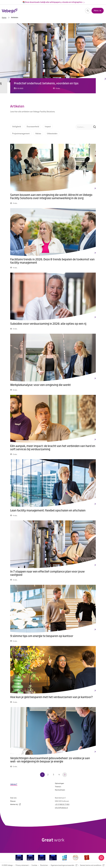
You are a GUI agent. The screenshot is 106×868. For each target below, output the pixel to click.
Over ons (13, 798)
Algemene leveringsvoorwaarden (64, 865)
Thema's (58, 787)
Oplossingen (59, 783)
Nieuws (13, 801)
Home (4, 18)
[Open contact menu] (101, 858)
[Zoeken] (88, 11)
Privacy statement (22, 865)
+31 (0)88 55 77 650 (62, 804)
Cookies (34, 865)
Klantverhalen (60, 790)
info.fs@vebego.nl (61, 808)
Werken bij (15, 804)
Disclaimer (44, 865)
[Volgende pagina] (65, 775)
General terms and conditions (92, 865)
